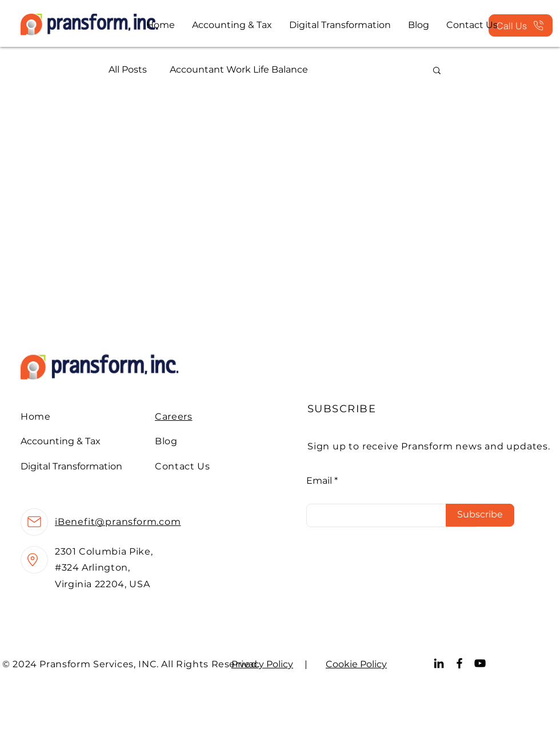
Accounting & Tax (61, 441)
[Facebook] (459, 663)
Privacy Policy (262, 664)
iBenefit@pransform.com (118, 522)
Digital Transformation (71, 466)
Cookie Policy (356, 664)
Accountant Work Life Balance (239, 69)
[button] (437, 71)
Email (319, 481)
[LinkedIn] (439, 663)
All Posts (128, 69)
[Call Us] (521, 25)
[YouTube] (480, 663)
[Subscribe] (480, 515)
